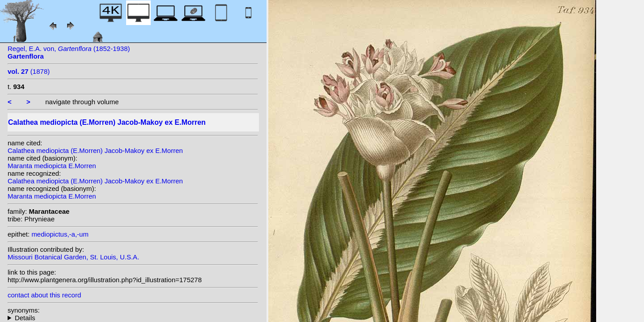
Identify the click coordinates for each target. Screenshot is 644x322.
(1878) (29, 71)
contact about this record (44, 295)
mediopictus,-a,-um (60, 234)
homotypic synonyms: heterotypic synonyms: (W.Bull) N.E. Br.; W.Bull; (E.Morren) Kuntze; (133, 318)
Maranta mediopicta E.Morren (52, 166)
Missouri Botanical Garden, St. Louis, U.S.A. (73, 257)
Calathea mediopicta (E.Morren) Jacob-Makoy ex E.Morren (95, 150)
